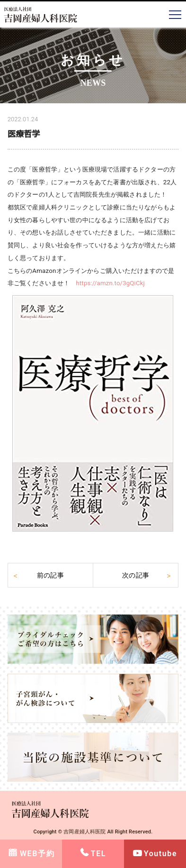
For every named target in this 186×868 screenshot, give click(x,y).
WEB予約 (37, 854)
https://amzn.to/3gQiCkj (111, 283)
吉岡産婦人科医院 (84, 832)
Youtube (160, 854)
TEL (98, 854)
